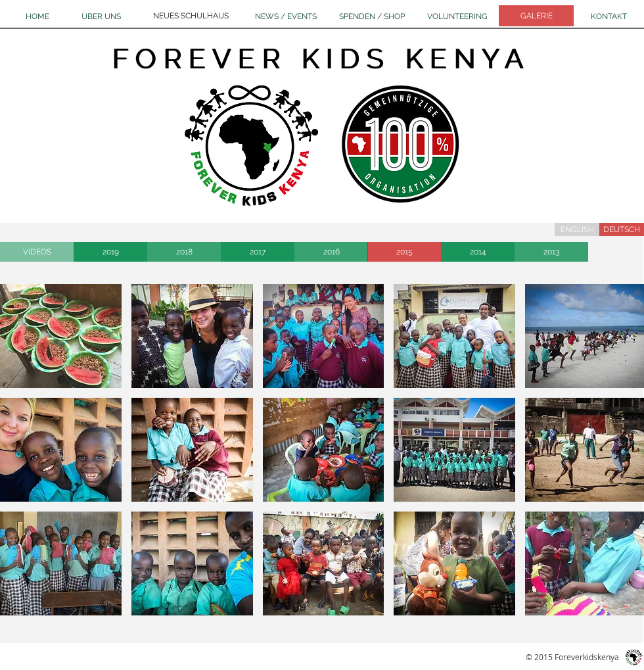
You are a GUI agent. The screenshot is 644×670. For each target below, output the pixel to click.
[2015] (404, 252)
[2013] (551, 252)
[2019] (110, 252)
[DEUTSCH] (622, 229)
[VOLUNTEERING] (457, 16)
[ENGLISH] (577, 229)
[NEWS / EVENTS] (286, 16)
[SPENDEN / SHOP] (372, 16)
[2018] (184, 252)
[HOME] (37, 16)
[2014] (478, 252)
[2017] (258, 252)
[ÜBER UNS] (101, 16)
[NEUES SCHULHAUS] (191, 16)
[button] (61, 336)
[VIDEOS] (37, 252)
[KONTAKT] (609, 16)
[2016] (331, 252)
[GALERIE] (536, 16)
